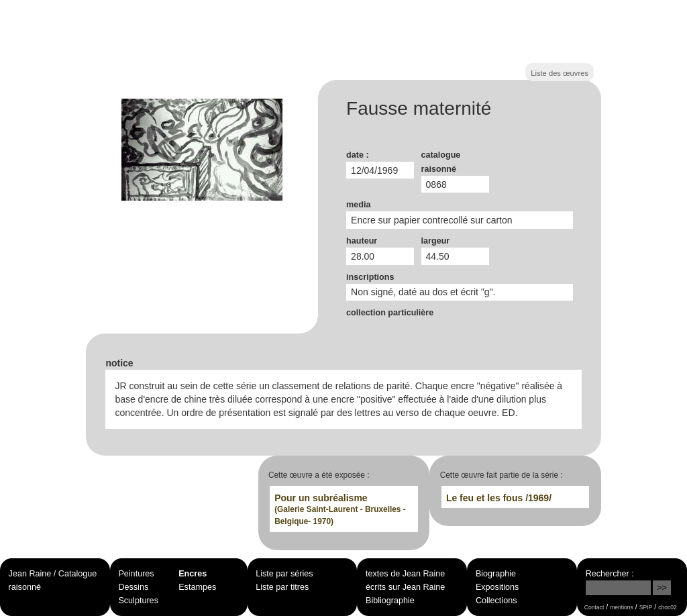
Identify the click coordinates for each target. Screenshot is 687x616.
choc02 (668, 607)
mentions (622, 607)
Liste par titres (282, 587)
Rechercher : (610, 574)
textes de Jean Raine (405, 574)
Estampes (197, 587)
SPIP (646, 607)
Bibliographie (390, 601)
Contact (594, 607)
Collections (496, 601)
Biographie (496, 574)
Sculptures (138, 601)
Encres (193, 574)
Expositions (497, 587)
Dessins (133, 587)
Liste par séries (284, 574)
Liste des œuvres (560, 73)
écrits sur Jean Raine (405, 587)
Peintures (136, 574)
